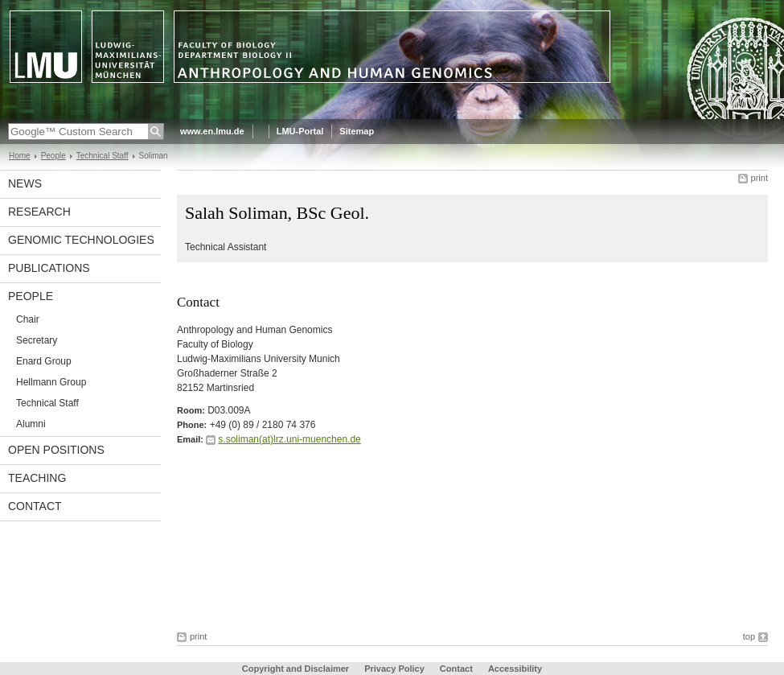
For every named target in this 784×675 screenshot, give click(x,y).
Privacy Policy (394, 669)
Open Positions (56, 450)
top (749, 636)
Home (20, 156)
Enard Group (44, 361)
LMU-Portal (300, 131)
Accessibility (515, 669)
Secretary (37, 340)
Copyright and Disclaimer (296, 669)
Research (39, 212)
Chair (28, 319)
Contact (35, 506)
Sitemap (357, 131)
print (759, 178)
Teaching (37, 478)
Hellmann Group (51, 382)
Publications (49, 268)
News (25, 183)
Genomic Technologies (81, 240)
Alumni (31, 424)
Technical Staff (103, 156)
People (53, 156)
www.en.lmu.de (212, 131)
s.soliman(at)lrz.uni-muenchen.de (289, 439)
